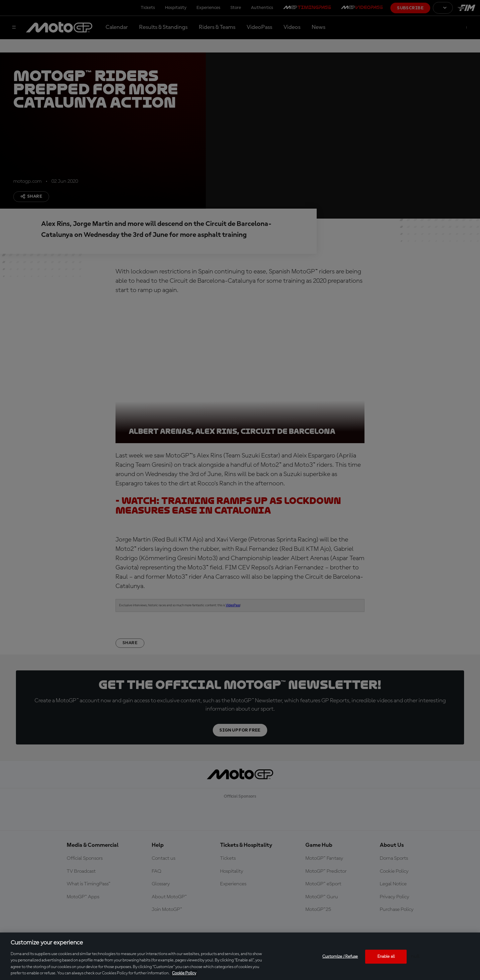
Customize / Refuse (340, 957)
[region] (240, 956)
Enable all (386, 957)
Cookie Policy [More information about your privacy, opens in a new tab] (184, 973)
